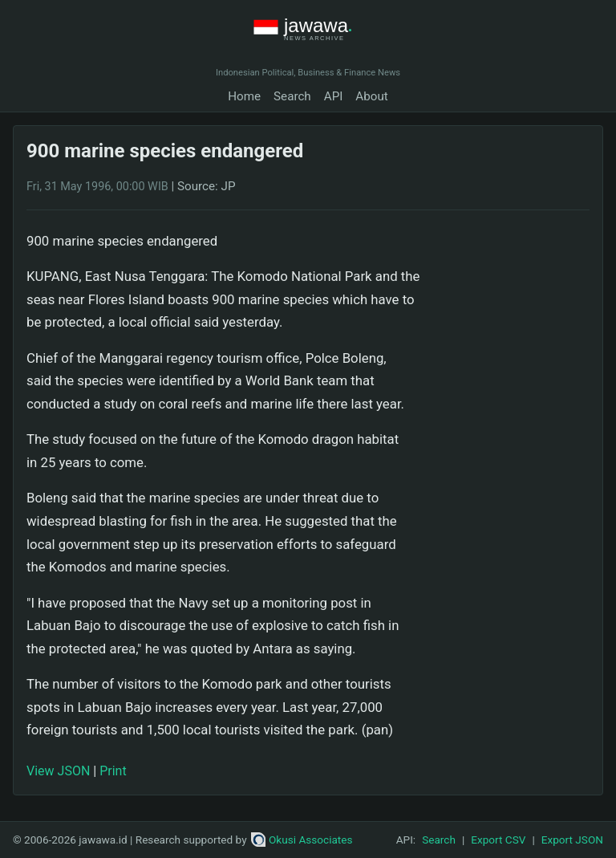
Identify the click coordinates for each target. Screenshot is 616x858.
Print (113, 771)
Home (244, 96)
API (334, 96)
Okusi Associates (302, 840)
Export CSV (498, 840)
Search (292, 96)
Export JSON (572, 840)
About (371, 96)
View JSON (58, 771)
